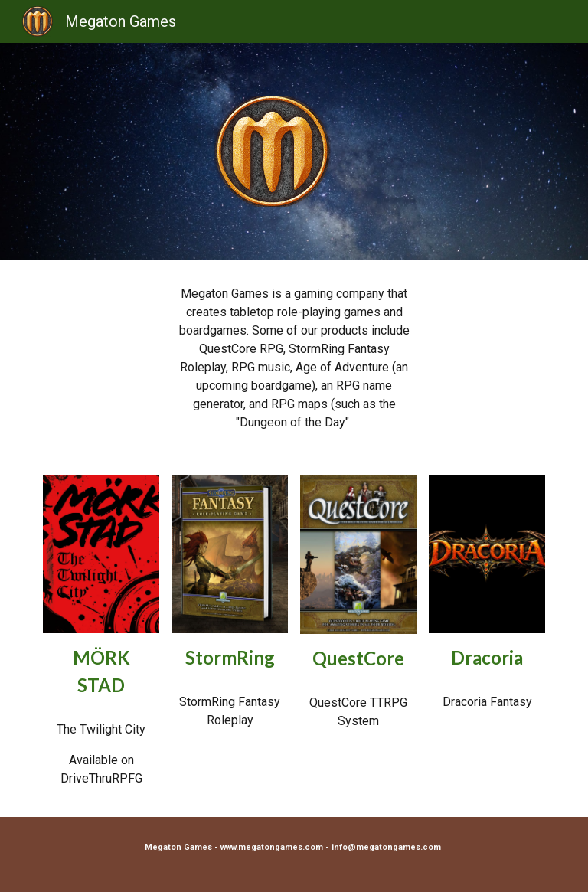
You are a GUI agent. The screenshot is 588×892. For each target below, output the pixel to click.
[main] (294, 358)
